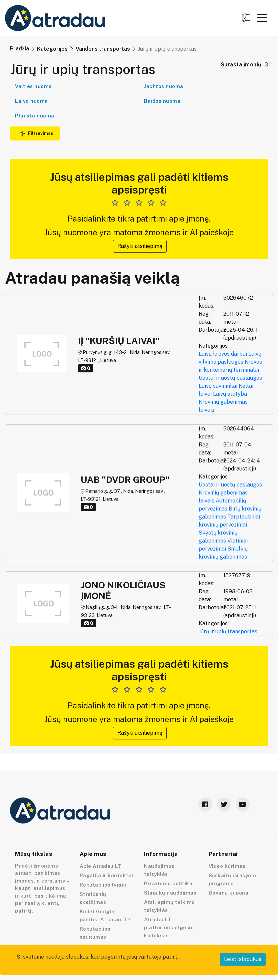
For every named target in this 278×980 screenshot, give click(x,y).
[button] (262, 18)
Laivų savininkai (218, 386)
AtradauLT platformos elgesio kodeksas (169, 927)
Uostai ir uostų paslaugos (230, 378)
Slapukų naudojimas (170, 893)
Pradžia (19, 49)
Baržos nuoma (162, 101)
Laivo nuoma (31, 101)
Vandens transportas (103, 49)
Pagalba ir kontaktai (106, 875)
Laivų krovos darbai (223, 354)
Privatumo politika (168, 883)
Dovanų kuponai (229, 893)
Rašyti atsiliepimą (140, 246)
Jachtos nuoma (164, 86)
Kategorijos (52, 49)
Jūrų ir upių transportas (228, 631)
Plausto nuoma (35, 116)
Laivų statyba (230, 394)
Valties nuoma (33, 86)
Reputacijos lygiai (103, 885)
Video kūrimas (227, 866)
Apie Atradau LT (101, 866)
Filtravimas (36, 133)
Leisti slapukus (243, 959)
